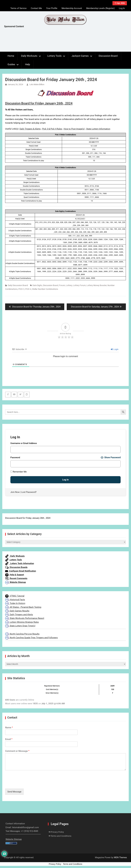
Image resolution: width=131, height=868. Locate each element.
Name (9, 728)
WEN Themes (120, 857)
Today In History (15, 603)
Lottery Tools (54, 56)
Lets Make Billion (37, 84)
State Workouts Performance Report (25, 618)
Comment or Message (17, 751)
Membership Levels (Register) (100, 8)
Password (15, 457)
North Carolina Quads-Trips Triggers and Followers (31, 638)
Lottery (69, 285)
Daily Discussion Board (18, 285)
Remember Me (19, 472)
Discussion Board (108, 56)
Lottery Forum (79, 285)
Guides (11, 64)
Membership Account (72, 8)
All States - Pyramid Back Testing (23, 607)
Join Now (15, 492)
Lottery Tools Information (20, 563)
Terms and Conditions (61, 836)
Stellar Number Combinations (45, 289)
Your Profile (52, 8)
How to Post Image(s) (74, 129)
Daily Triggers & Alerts (30, 129)
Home (11, 56)
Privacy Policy (57, 832)
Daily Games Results (17, 611)
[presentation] (27, 784)
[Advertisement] (56, 40)
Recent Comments (16, 578)
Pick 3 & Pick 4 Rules (52, 129)
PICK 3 (21, 289)
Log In (122, 8)
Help (28, 64)
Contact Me (36, 8)
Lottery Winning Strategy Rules (22, 622)
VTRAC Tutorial (15, 596)
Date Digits (37, 285)
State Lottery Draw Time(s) (20, 626)
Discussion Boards (16, 567)
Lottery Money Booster (97, 285)
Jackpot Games (80, 56)
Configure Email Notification (21, 571)
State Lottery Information (98, 129)
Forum (62, 285)
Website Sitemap (15, 582)
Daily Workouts (29, 56)
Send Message (14, 792)
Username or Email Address (24, 443)
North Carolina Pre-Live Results (22, 634)
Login (115, 349)
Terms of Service (18, 8)
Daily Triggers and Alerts (19, 615)
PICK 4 (28, 289)
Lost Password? (29, 492)
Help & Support (15, 575)
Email (9, 739)
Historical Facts (15, 600)
